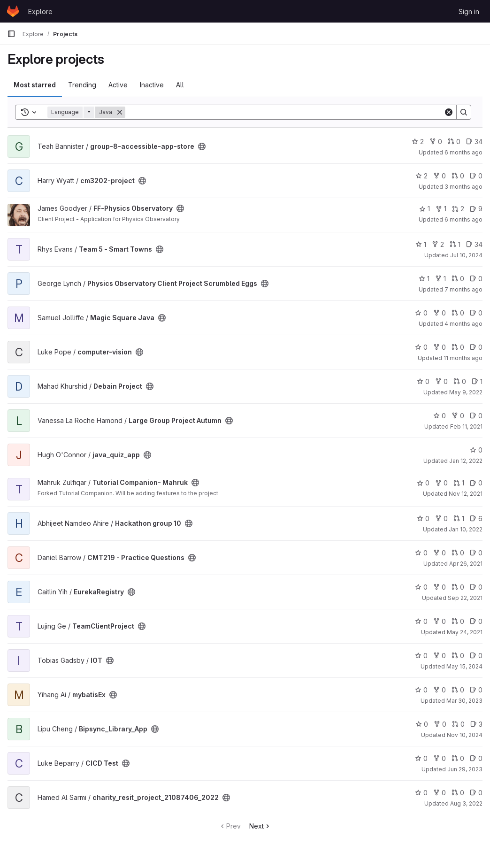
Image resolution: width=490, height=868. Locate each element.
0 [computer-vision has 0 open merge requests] (458, 347)
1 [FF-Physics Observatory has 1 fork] (441, 209)
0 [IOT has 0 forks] (440, 656)
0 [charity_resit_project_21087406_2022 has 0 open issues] (476, 793)
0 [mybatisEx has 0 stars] (421, 690)
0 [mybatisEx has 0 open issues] (476, 690)
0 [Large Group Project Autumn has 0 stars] (440, 416)
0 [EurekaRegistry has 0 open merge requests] (458, 587)
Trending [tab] (82, 85)
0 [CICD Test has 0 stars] (421, 758)
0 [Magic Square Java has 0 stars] (421, 313)
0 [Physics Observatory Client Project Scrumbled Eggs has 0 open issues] (476, 279)
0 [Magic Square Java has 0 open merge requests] (458, 313)
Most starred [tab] (35, 85)
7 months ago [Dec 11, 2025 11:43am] (463, 289)
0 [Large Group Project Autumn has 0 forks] (458, 416)
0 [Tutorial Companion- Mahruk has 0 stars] (423, 483)
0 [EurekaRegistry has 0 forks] (440, 587)
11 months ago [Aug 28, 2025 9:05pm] (463, 358)
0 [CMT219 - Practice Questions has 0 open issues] (476, 553)
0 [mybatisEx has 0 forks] (440, 690)
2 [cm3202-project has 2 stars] (421, 176)
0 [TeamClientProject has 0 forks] (440, 621)
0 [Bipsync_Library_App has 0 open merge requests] (458, 724)
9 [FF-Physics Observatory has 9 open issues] (476, 209)
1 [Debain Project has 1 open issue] (477, 381)
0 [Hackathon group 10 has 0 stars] (423, 518)
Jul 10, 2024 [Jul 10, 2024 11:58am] (466, 255)
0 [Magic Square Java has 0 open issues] (476, 313)
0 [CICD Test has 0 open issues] (476, 758)
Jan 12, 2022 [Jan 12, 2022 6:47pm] (466, 461)
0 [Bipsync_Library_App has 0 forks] (440, 724)
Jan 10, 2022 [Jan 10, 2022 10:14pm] (466, 529)
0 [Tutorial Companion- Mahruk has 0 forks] (441, 483)
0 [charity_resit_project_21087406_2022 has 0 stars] (421, 793)
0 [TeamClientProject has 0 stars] (421, 621)
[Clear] (449, 112)
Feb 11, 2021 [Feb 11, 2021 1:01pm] (466, 426)
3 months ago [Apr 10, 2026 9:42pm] (463, 187)
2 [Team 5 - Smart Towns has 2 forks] (438, 244)
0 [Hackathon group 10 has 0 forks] (441, 518)
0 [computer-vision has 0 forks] (440, 347)
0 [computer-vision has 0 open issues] (476, 347)
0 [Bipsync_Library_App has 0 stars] (422, 724)
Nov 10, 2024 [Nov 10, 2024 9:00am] (465, 735)
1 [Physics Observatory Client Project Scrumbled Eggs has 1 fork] (440, 279)
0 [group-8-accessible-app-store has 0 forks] (436, 142)
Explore (40, 12)
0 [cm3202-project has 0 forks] (440, 176)
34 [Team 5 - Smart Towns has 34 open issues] (474, 244)
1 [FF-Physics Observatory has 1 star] (425, 209)
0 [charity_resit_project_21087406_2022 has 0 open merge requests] (458, 793)
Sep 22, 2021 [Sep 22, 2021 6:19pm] (465, 598)
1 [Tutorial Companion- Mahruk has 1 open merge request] (459, 483)
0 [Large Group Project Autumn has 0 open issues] (476, 416)
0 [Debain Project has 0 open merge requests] (460, 381)
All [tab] (180, 85)
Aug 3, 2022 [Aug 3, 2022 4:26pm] (466, 803)
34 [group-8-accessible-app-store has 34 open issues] (474, 142)
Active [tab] (118, 85)
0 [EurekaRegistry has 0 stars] (421, 587)
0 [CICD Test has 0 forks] (440, 758)
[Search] (284, 112)
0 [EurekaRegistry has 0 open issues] (476, 587)
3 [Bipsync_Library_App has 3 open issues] (476, 724)
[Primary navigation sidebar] (11, 34)
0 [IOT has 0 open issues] (476, 656)
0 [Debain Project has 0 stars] (423, 381)
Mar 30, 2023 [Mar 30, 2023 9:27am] (464, 701)
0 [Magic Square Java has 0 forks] (440, 313)
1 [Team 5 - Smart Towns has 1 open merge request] (455, 244)
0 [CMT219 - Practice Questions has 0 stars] (421, 553)
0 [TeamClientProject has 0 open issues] (476, 621)
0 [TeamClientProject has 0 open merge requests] (458, 621)
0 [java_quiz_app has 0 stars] (476, 450)
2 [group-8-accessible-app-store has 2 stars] (418, 142)
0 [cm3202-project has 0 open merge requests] (458, 176)
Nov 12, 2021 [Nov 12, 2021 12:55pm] (466, 494)
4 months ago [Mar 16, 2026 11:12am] (463, 324)
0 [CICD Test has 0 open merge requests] (458, 758)
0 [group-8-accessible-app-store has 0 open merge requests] (454, 142)
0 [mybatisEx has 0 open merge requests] (458, 690)
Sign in (469, 12)
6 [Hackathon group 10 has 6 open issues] (476, 518)
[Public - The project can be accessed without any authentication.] (202, 146)
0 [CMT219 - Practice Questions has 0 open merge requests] (458, 553)
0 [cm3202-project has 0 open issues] (476, 176)
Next (260, 826)
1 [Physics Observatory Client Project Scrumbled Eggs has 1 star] (424, 279)
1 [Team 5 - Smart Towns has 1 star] (421, 244)
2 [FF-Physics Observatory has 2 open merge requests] (458, 209)
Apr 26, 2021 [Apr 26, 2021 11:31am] (466, 564)
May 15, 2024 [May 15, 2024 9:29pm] (464, 666)
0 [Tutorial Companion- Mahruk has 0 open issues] (476, 483)
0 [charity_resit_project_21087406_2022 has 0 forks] (440, 793)
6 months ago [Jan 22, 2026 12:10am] (463, 152)
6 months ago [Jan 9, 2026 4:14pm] (463, 219)
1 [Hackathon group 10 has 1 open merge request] (459, 518)
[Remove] (120, 112)
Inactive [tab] (152, 85)
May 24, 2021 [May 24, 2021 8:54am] (465, 632)
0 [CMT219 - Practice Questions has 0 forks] (440, 553)
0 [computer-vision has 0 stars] (421, 347)
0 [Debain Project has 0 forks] (441, 381)
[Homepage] (13, 11)
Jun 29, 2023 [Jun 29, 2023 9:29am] (465, 769)
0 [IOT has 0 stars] (421, 656)
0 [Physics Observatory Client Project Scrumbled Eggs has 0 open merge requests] (458, 279)
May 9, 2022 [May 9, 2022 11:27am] (466, 392)
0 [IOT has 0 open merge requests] (458, 656)
